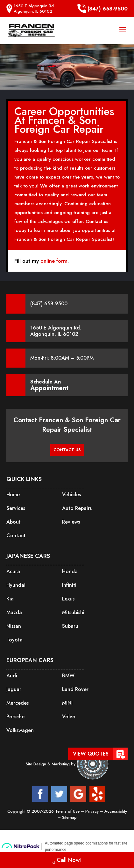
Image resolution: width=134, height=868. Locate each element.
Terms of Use (68, 811)
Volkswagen (20, 730)
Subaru (70, 626)
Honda (70, 571)
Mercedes (18, 703)
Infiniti (69, 585)
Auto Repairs (77, 508)
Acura (13, 571)
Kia (10, 599)
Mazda (14, 612)
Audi (12, 676)
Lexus (68, 599)
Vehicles (71, 495)
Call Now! (67, 861)
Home (13, 495)
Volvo (69, 717)
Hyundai (16, 585)
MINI (67, 703)
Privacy (93, 811)
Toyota (14, 640)
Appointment (49, 388)
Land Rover (75, 689)
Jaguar (14, 689)
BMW (68, 676)
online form (54, 261)
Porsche (15, 717)
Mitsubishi (73, 612)
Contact (16, 536)
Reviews (71, 522)
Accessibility (116, 811)
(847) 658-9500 (102, 9)
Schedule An (49, 385)
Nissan (14, 626)
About (14, 522)
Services (16, 508)
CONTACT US (67, 450)
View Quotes (91, 754)
